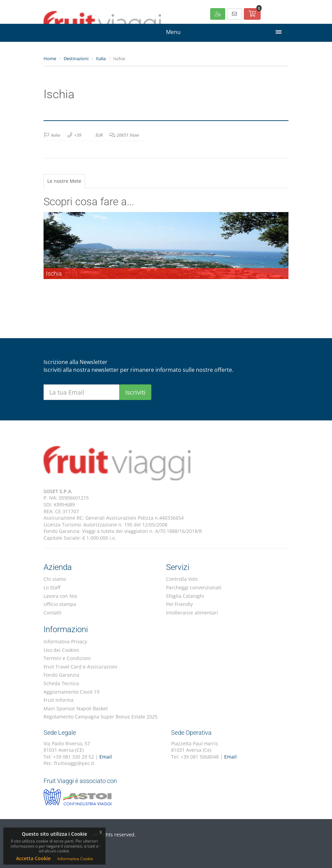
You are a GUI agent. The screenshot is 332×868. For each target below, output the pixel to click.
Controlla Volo (182, 579)
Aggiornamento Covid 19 (71, 692)
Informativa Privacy (65, 641)
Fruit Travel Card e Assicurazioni (80, 667)
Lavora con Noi (60, 596)
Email (106, 757)
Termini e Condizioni (67, 658)
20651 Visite (128, 135)
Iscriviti (135, 392)
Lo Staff (52, 587)
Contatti (53, 613)
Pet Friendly (179, 604)
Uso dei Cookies (61, 650)
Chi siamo (55, 579)
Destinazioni (76, 58)
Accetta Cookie (33, 858)
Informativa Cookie (75, 859)
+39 (78, 135)
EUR (99, 135)
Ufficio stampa (60, 604)
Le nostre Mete (64, 181)
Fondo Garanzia (61, 675)
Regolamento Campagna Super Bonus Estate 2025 (101, 717)
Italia (101, 58)
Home (50, 58)
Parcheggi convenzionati (194, 587)
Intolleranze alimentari (192, 613)
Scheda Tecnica (61, 683)
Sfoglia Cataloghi (185, 596)
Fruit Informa (59, 700)
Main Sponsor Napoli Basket (76, 708)
